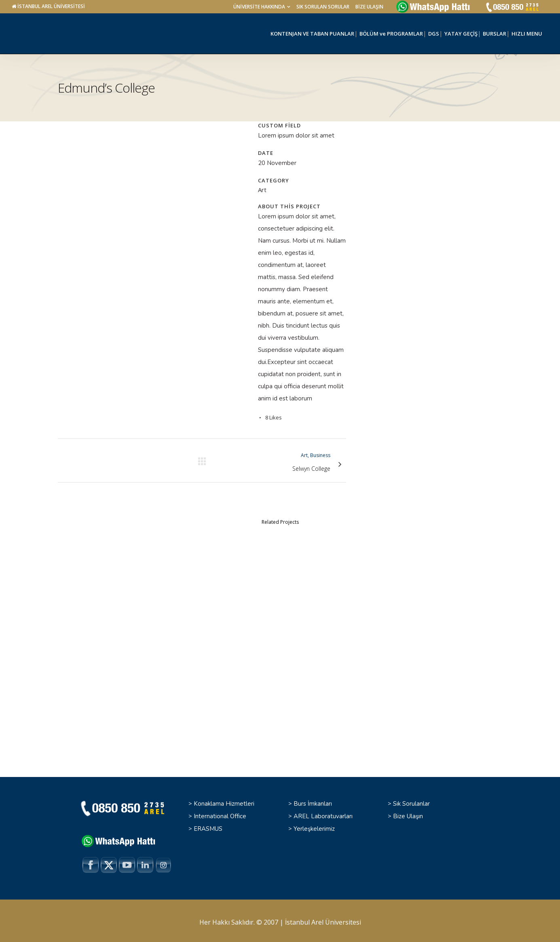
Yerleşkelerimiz (314, 826)
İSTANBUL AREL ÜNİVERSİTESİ (51, 6)
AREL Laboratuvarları (323, 813)
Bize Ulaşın (408, 813)
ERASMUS (208, 826)
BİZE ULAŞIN (369, 7)
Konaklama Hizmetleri (224, 800)
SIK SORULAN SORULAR (323, 7)
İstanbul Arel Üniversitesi (323, 919)
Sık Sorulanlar (411, 800)
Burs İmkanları (313, 800)
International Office (220, 813)
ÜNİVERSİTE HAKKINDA (259, 7)
